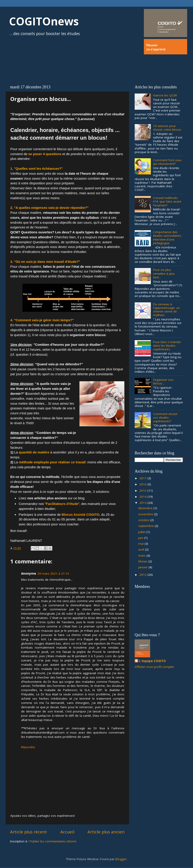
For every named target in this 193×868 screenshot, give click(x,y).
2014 (143, 497)
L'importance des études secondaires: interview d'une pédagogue (167, 238)
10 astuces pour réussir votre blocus (167, 128)
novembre (146, 514)
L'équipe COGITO (152, 661)
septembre (146, 526)
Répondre (28, 747)
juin (141, 538)
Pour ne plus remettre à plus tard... (164, 273)
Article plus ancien (106, 832)
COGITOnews (44, 21)
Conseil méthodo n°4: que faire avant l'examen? (167, 201)
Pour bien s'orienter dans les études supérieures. (167, 346)
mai (141, 544)
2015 (143, 491)
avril (142, 549)
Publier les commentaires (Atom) (53, 841)
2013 (143, 503)
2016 (143, 484)
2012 (143, 575)
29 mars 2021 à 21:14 (53, 573)
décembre (146, 508)
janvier (143, 567)
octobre (144, 520)
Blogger (121, 859)
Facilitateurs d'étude (62, 504)
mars (142, 556)
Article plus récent (29, 832)
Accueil (67, 832)
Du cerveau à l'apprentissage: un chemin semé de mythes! (166, 310)
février (143, 561)
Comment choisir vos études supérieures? (165, 417)
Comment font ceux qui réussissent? (167, 162)
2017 (143, 478)
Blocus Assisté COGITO (81, 515)
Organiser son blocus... (163, 382)
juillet (142, 532)
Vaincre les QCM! (165, 95)
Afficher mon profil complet (154, 667)
